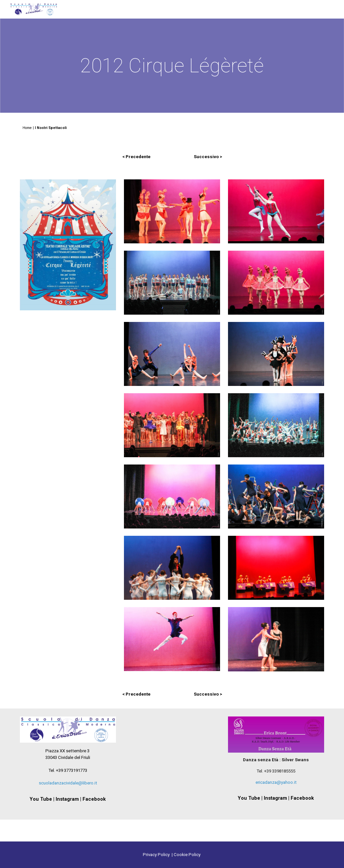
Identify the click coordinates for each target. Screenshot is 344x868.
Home (27, 128)
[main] (172, 66)
